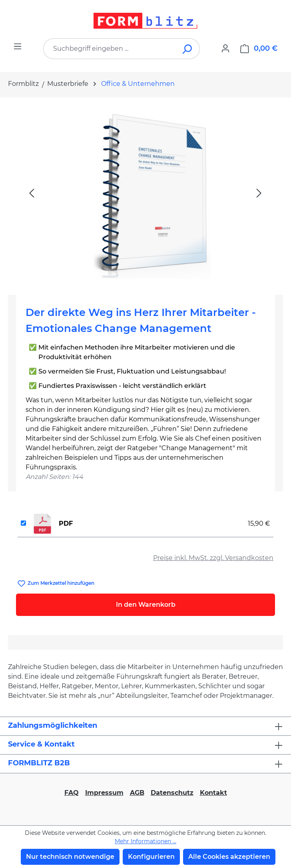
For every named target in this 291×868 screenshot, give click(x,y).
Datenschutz (172, 793)
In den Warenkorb (146, 605)
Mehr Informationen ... (145, 841)
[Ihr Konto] (225, 48)
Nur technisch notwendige (70, 857)
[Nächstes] (259, 193)
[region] (145, 193)
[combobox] (110, 49)
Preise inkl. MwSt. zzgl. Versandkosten (213, 558)
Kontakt (213, 793)
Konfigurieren (151, 857)
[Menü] (18, 46)
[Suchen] (188, 49)
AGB (137, 793)
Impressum (104, 793)
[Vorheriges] (32, 193)
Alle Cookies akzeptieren (229, 857)
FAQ (72, 793)
